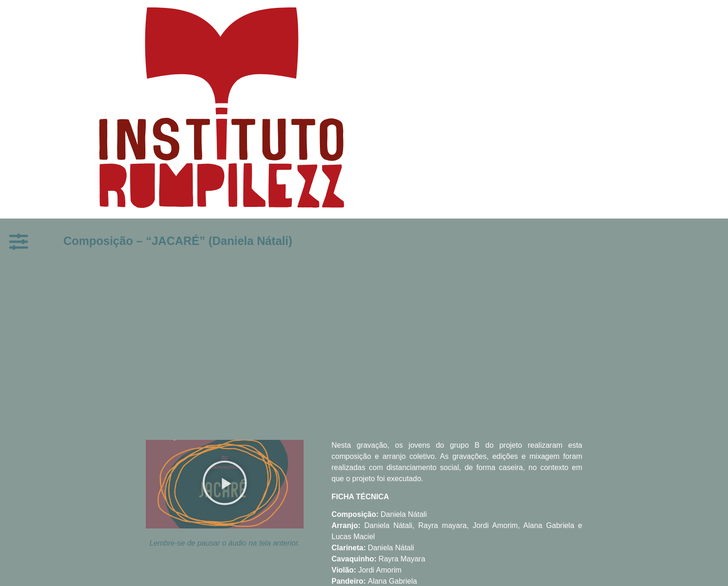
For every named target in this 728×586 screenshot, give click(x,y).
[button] (225, 484)
